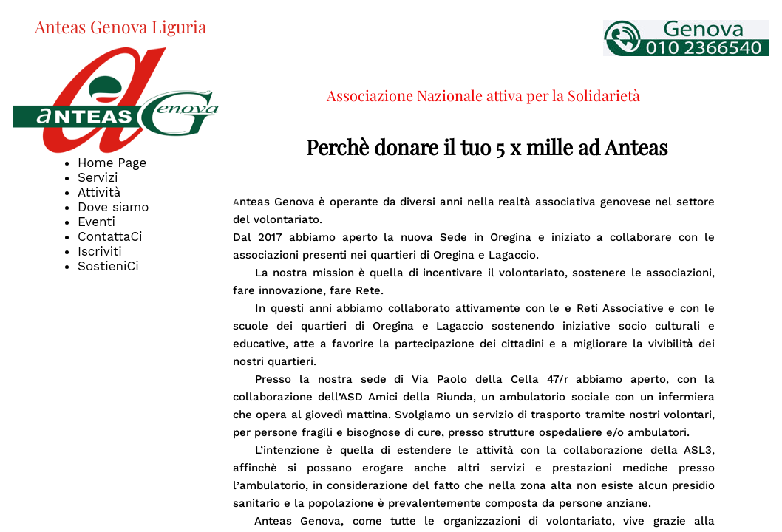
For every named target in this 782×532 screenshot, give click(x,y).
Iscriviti (100, 251)
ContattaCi (110, 236)
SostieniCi (108, 266)
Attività (99, 192)
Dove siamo (113, 207)
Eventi (96, 222)
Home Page (112, 163)
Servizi (98, 177)
